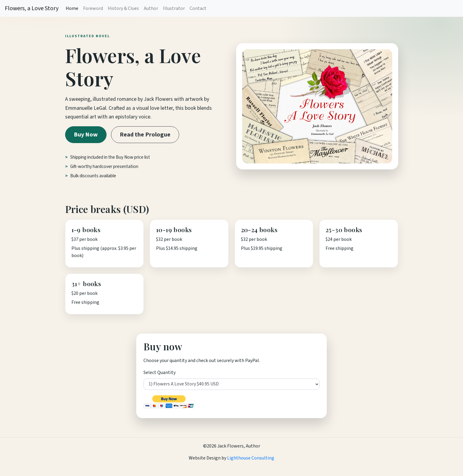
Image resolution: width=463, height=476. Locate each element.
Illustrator (174, 8)
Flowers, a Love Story (32, 8)
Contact (198, 8)
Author (151, 8)
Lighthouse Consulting (250, 458)
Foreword (93, 8)
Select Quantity (159, 373)
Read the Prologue (145, 135)
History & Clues (123, 8)
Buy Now (86, 135)
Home (72, 8)
